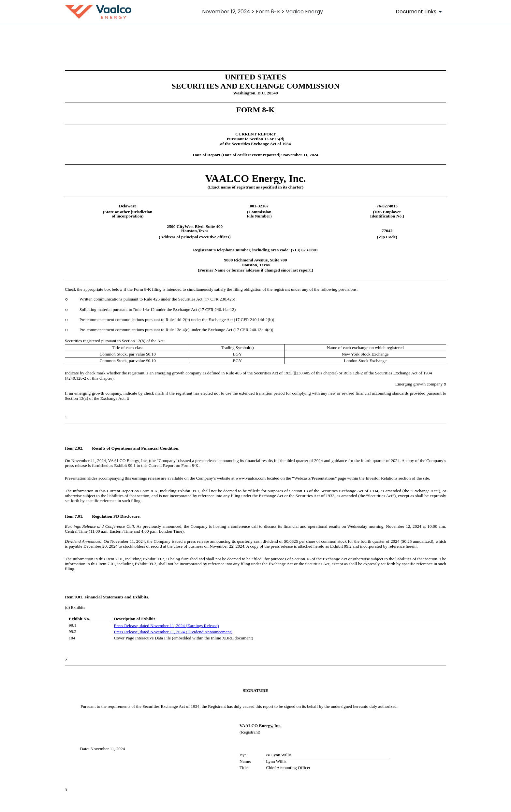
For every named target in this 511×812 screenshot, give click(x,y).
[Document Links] (420, 12)
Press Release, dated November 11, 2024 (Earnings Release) (167, 626)
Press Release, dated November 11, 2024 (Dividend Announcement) (173, 632)
